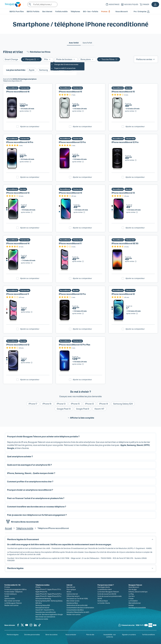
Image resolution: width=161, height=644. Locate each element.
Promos (106, 11)
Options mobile (10, 598)
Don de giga (133, 589)
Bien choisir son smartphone (45, 617)
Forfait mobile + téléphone (13, 592)
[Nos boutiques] (129, 4)
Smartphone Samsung (43, 598)
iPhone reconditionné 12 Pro (125, 142)
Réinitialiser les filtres (38, 52)
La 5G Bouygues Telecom (13, 603)
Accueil (8, 528)
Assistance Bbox (72, 603)
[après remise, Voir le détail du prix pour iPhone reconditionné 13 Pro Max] (78, 364)
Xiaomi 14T (99, 409)
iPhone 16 (47, 404)
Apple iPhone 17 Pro (54, 589)
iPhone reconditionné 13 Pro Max (75, 345)
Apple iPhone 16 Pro (55, 594)
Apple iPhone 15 (41, 596)
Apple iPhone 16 (41, 594)
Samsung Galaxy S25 (43, 601)
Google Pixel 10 (64, 409)
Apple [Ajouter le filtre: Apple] (32, 70)
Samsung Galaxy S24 (123, 404)
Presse (131, 598)
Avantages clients (104, 587)
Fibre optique (71, 589)
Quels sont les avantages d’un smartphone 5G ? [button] (29, 465)
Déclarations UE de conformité (77, 605)
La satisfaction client (105, 589)
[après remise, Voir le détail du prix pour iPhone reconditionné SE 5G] (131, 261)
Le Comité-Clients (104, 603)
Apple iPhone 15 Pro (54, 596)
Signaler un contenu (129, 635)
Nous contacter (71, 635)
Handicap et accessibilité (137, 608)
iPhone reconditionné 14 (18, 193)
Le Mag (131, 594)
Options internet (72, 594)
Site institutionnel (135, 603)
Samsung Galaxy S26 (43, 605)
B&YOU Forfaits (33, 11)
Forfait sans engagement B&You (16, 589)
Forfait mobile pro (11, 594)
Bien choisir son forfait (12, 601)
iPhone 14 (104, 404)
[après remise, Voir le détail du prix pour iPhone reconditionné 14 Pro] (26, 162)
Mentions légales (13, 635)
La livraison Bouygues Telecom (108, 592)
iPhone (38, 587)
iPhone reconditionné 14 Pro (20, 142)
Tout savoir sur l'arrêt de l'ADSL (77, 598)
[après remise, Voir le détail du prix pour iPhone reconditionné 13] (79, 212)
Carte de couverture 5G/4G (107, 594)
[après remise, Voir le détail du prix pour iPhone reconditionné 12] (132, 314)
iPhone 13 (61, 404)
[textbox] (42, 4)
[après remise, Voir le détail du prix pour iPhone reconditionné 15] (78, 111)
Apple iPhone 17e (41, 592)
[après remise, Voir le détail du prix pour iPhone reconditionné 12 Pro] (131, 160)
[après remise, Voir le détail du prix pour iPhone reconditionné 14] (27, 212)
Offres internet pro (73, 596)
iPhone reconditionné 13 (70, 193)
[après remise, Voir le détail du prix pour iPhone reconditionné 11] (78, 261)
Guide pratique (103, 601)
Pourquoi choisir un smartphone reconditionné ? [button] (30, 490)
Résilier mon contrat (11, 605)
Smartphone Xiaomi (42, 608)
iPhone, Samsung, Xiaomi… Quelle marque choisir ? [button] (31, 473)
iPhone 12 (89, 404)
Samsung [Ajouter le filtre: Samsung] (44, 70)
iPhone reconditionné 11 (70, 243)
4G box (69, 592)
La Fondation (133, 601)
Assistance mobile (42, 619)
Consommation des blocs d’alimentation (80, 608)
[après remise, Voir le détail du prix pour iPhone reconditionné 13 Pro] (78, 162)
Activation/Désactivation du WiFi (78, 612)
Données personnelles (32, 635)
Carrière (132, 596)
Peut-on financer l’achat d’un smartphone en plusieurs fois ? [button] (36, 498)
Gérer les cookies (51, 635)
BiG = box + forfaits (91, 11)
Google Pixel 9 (83, 409)
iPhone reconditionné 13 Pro (72, 142)
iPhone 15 (75, 404)
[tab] (74, 43)
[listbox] (146, 59)
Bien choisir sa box (73, 601)
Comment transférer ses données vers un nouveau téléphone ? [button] (37, 507)
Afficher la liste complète (81, 418)
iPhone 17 (33, 404)
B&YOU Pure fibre (17, 11)
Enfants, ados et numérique (138, 592)
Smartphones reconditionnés (46, 612)
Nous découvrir (134, 587)
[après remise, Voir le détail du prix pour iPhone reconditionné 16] (26, 111)
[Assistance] (112, 4)
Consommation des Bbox (75, 610)
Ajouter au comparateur (30, 126)
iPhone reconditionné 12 (123, 294)
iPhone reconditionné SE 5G (125, 243)
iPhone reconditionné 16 (18, 92)
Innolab (131, 605)
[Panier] (144, 4)
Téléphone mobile (25, 528)
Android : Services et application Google (49, 614)
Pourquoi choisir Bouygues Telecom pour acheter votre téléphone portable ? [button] (43, 436)
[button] (155, 4)
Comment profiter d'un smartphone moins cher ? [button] (30, 481)
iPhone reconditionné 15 (70, 92)
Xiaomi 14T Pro (49, 610)
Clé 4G (7, 596)
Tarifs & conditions (148, 635)
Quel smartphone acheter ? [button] (20, 456)
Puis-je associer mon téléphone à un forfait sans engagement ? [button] (37, 515)
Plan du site (90, 635)
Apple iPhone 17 (41, 589)
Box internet (71, 587)
